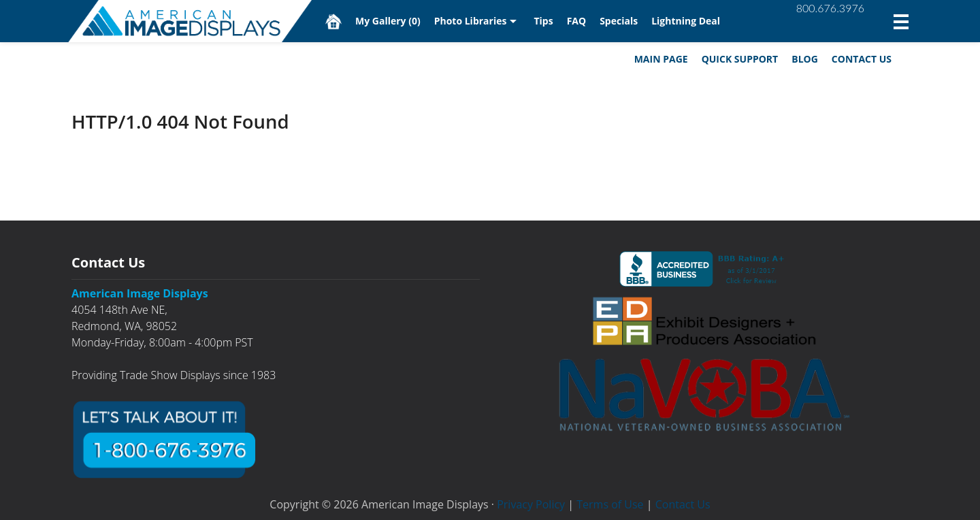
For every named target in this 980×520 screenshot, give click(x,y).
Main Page (661, 59)
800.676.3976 (830, 8)
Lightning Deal (686, 21)
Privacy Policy (531, 504)
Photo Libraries (471, 21)
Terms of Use (610, 504)
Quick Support (740, 59)
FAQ (577, 21)
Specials (619, 21)
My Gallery (388, 21)
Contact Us (862, 59)
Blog (805, 59)
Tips (543, 21)
